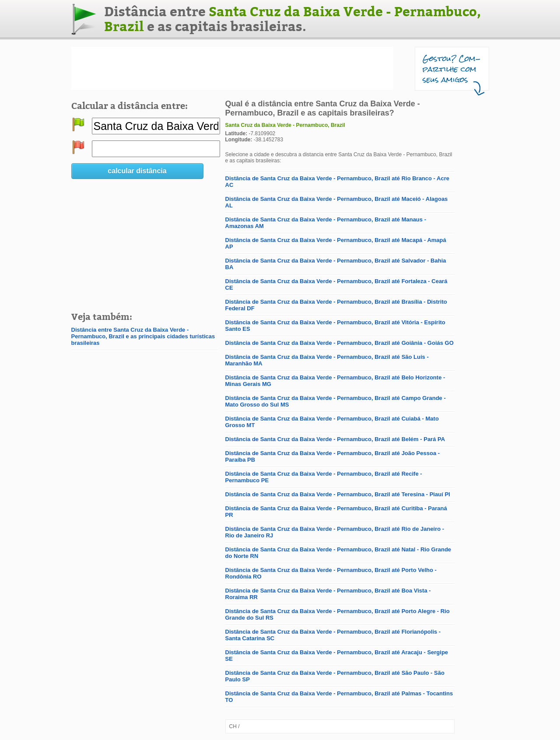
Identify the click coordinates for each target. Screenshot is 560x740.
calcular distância (137, 171)
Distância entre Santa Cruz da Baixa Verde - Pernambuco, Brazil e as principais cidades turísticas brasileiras (143, 336)
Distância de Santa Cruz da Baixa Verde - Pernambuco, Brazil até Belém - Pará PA (335, 439)
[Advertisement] (232, 68)
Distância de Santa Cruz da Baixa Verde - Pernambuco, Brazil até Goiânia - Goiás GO (339, 343)
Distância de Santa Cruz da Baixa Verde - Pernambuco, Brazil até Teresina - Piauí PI (338, 494)
